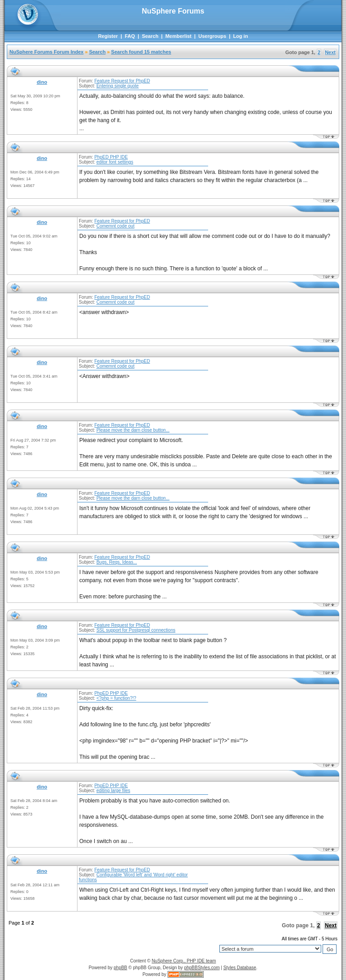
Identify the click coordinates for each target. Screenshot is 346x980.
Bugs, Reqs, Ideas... (117, 562)
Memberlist (178, 36)
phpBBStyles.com (202, 968)
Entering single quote (118, 86)
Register (108, 36)
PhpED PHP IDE (111, 157)
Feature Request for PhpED (122, 81)
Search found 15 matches (141, 52)
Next (330, 52)
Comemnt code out (116, 226)
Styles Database (240, 968)
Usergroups (212, 36)
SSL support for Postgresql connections (136, 630)
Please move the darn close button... (133, 430)
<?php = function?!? (116, 698)
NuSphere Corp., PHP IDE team (184, 961)
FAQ (130, 36)
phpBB (120, 968)
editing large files (113, 791)
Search (150, 36)
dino (42, 82)
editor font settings (115, 162)
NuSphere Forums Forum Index (46, 52)
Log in (240, 36)
